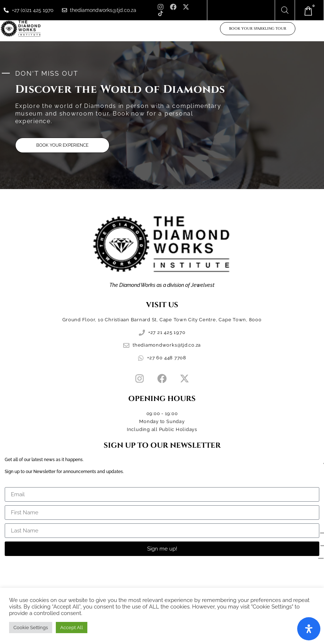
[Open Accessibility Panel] (309, 629)
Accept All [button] (72, 628)
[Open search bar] (285, 10)
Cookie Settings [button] (31, 628)
